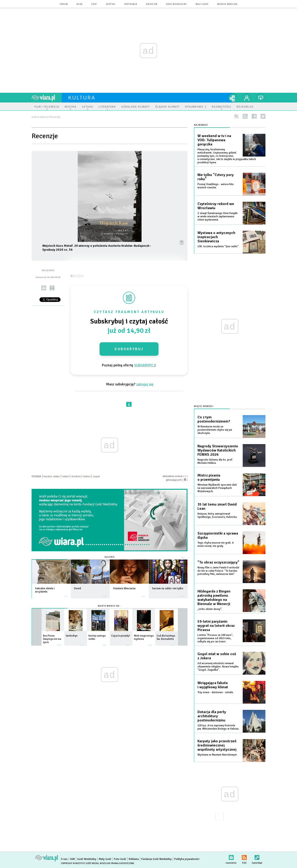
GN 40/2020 (47, 270)
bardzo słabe (52, 476)
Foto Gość (120, 859)
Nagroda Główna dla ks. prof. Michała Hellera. (215, 461)
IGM (72, 859)
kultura (82, 98)
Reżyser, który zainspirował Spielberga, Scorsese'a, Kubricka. (217, 515)
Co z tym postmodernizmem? (214, 419)
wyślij (44, 288)
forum (64, 4)
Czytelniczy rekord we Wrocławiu (216, 206)
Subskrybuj (129, 349)
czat (94, 4)
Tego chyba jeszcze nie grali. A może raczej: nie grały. (216, 544)
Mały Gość (202, 4)
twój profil (247, 98)
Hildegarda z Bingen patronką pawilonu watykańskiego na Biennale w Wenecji (214, 598)
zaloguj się (145, 384)
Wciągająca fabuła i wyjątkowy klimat (213, 685)
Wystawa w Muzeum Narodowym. (217, 755)
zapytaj (111, 4)
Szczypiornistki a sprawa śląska (218, 535)
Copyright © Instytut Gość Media (80, 863)
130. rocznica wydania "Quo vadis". (218, 246)
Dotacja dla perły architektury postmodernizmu (212, 716)
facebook (254, 116)
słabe (66, 476)
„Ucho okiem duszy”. (210, 609)
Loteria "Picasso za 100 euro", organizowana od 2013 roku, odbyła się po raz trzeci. (215, 638)
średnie (76, 476)
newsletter (231, 857)
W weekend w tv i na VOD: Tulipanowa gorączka (214, 140)
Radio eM (152, 4)
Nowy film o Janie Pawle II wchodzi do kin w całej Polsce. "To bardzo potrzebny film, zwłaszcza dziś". (218, 571)
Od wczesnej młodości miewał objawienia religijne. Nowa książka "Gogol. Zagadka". (218, 667)
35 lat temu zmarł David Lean (217, 506)
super (96, 476)
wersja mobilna (227, 4)
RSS (244, 857)
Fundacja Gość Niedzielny (157, 859)
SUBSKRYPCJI (145, 365)
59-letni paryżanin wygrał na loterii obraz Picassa (216, 626)
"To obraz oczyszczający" (218, 562)
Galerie (110, 557)
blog (80, 4)
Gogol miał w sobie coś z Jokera (217, 656)
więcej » (66, 594)
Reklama (134, 859)
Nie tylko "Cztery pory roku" (216, 177)
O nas (64, 859)
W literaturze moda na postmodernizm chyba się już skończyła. (215, 430)
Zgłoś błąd (257, 857)
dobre (87, 476)
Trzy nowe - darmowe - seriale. (216, 692)
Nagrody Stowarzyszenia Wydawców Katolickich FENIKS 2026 (218, 450)
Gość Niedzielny (176, 4)
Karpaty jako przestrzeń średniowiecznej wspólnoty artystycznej (217, 745)
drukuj (52, 288)
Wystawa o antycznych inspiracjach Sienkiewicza (216, 237)
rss (245, 116)
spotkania (131, 4)
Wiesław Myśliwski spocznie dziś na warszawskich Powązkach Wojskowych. (217, 488)
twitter (263, 116)
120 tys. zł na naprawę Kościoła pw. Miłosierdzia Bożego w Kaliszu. (218, 727)
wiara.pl (47, 98)
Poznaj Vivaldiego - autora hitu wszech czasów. (216, 186)
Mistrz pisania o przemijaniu (209, 477)
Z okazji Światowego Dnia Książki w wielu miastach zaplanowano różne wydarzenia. (218, 216)
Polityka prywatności (187, 859)
